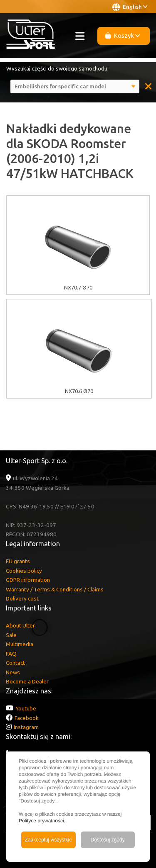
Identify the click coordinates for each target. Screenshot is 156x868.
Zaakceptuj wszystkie (48, 840)
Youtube (26, 708)
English (130, 7)
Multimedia (20, 644)
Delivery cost (22, 598)
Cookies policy (24, 571)
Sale (11, 635)
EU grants (18, 561)
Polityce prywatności (41, 821)
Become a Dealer (27, 681)
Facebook (27, 718)
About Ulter (20, 625)
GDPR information (28, 580)
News (13, 672)
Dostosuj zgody (108, 840)
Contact (15, 663)
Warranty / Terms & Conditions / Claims (55, 589)
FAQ (11, 654)
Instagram (26, 727)
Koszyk (123, 35)
